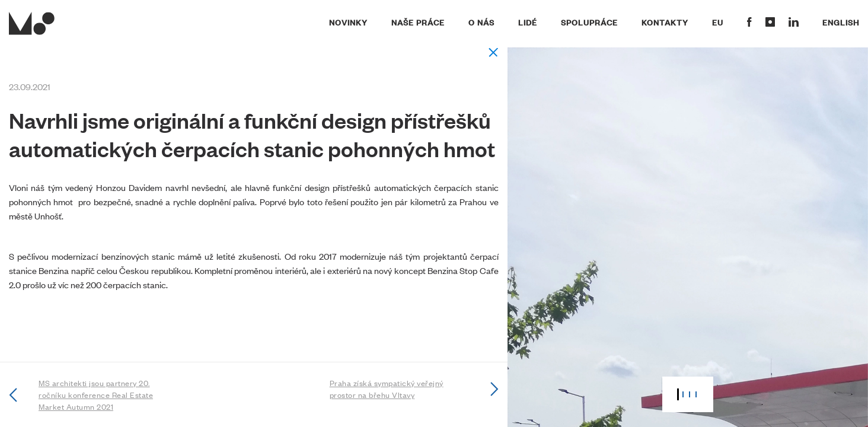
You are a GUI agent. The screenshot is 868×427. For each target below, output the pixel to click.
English (841, 22)
